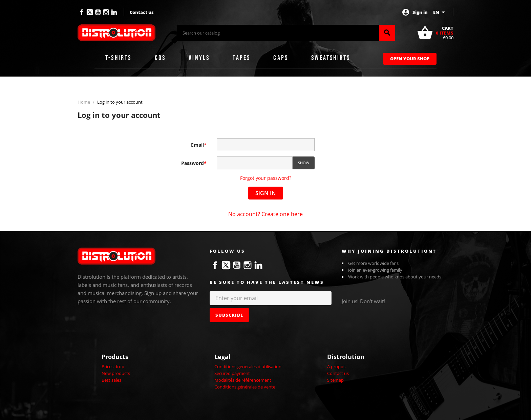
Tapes (241, 58)
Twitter (90, 12)
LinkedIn (114, 12)
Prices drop (113, 366)
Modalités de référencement (243, 380)
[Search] (278, 33)
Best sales (111, 380)
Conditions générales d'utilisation (248, 366)
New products (116, 373)
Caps (281, 58)
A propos (336, 366)
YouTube (98, 12)
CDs (160, 58)
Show (304, 163)
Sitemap (335, 380)
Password (194, 163)
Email (199, 145)
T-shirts (119, 58)
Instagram (106, 12)
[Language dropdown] (440, 12)
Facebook (82, 12)
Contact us (142, 12)
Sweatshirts (331, 58)
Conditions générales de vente (245, 387)
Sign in (266, 193)
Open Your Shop (410, 59)
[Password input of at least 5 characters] (255, 163)
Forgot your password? (266, 178)
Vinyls (199, 58)
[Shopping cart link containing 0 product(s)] (435, 33)
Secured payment (232, 373)
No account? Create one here (265, 214)
